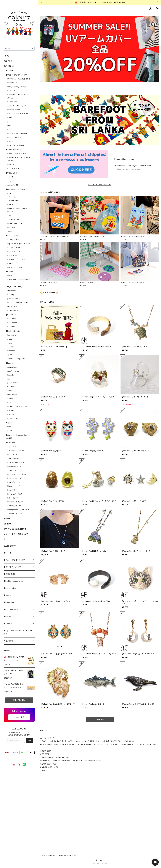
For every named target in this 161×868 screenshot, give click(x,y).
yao (9, 122)
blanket (11, 410)
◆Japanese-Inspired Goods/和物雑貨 (18, 632)
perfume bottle (14, 299)
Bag (9, 193)
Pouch (10, 204)
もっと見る (100, 720)
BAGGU (10, 141)
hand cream (12, 323)
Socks (10, 215)
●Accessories (12, 236)
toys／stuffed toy (15, 287)
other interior (13, 418)
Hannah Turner (14, 110)
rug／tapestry (13, 371)
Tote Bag (13, 197)
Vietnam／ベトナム (15, 506)
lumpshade (12, 375)
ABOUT (7, 519)
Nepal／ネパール (14, 486)
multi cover (12, 395)
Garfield (11, 165)
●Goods (9, 272)
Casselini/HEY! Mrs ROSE (18, 114)
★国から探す (11, 443)
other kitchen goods (16, 359)
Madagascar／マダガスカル (18, 510)
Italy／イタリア (13, 498)
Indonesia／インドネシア (17, 474)
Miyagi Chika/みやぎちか (17, 87)
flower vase (12, 387)
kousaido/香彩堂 (14, 137)
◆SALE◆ (9, 70)
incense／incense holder (18, 303)
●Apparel (10, 423)
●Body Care (11, 315)
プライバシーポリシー (49, 855)
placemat (11, 339)
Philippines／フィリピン (17, 478)
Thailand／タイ (13, 458)
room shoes (12, 367)
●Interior (9, 363)
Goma (10, 118)
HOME (6, 56)
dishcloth (11, 343)
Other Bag (14, 200)
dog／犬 (11, 181)
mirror (10, 379)
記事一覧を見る (19, 700)
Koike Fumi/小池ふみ (16, 145)
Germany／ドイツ (14, 466)
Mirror (10, 276)
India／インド (12, 454)
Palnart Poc (12, 102)
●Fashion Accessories (15, 189)
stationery (12, 291)
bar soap (11, 327)
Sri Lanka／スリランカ (16, 451)
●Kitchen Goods (13, 331)
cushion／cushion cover (18, 406)
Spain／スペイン (14, 482)
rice (9, 129)
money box (12, 306)
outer (10, 431)
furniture (11, 399)
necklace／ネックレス (16, 251)
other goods (13, 310)
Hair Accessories (15, 267)
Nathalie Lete (13, 83)
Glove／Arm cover (15, 223)
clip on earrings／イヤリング (19, 244)
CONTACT (8, 524)
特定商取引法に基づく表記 (68, 855)
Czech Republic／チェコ (17, 462)
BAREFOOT (12, 91)
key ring (11, 295)
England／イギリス (15, 494)
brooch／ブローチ (15, 263)
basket (10, 403)
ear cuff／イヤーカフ (16, 248)
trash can (11, 414)
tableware (12, 335)
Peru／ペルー (13, 490)
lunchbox (11, 351)
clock (10, 391)
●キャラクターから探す (14, 150)
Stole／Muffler (13, 219)
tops (9, 427)
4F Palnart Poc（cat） (18, 106)
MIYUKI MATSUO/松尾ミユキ (19, 79)
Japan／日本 (13, 447)
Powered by (100, 864)
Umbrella (11, 227)
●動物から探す (11, 173)
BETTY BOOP (13, 169)
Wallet (10, 231)
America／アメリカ (15, 514)
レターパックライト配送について (16, 534)
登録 (29, 740)
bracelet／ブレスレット (16, 259)
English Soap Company (17, 133)
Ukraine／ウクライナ (15, 502)
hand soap (12, 319)
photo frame (13, 383)
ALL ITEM (8, 61)
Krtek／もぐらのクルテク (17, 154)
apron (10, 355)
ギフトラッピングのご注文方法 (15, 529)
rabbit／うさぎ (13, 185)
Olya (9, 125)
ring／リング (12, 255)
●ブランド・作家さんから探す (16, 75)
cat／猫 (10, 177)
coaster (11, 347)
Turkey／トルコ (14, 470)
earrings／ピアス (14, 240)
